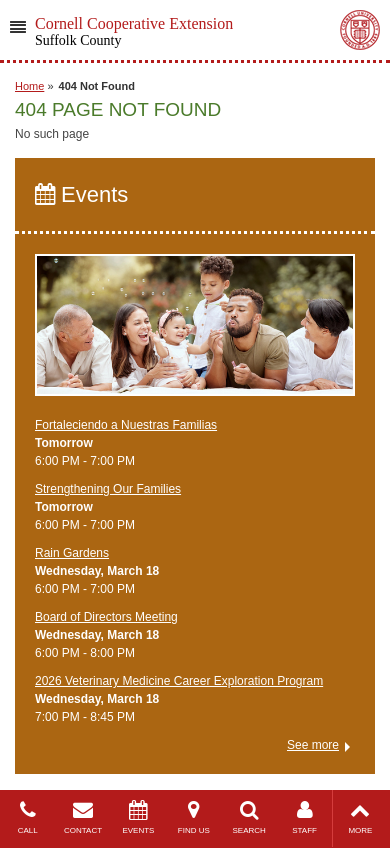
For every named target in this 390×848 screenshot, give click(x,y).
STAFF (304, 817)
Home (29, 86)
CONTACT (82, 817)
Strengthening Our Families (108, 489)
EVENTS (138, 817)
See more (313, 745)
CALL (27, 817)
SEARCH (249, 817)
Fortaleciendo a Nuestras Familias (126, 425)
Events (81, 194)
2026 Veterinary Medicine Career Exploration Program (179, 681)
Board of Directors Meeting (106, 617)
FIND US (193, 817)
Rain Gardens (72, 553)
